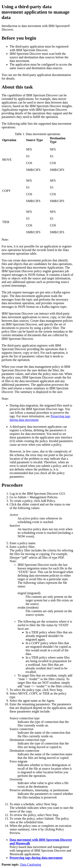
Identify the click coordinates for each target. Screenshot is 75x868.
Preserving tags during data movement (36, 858)
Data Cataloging (31, 865)
